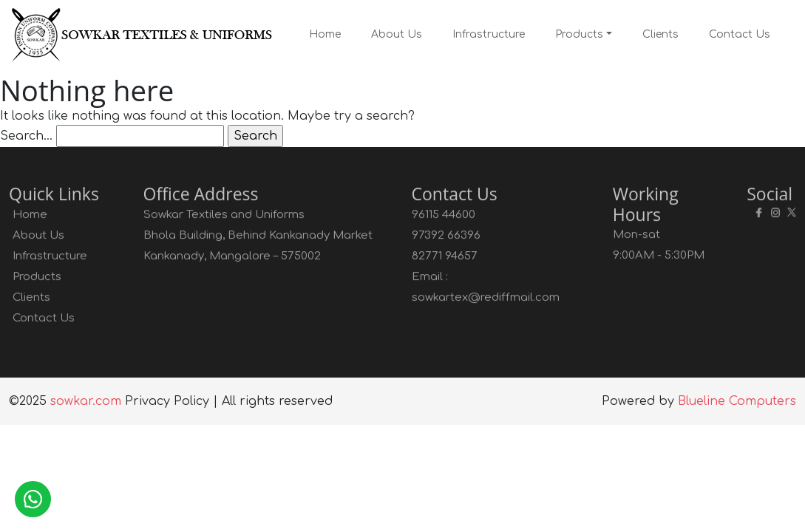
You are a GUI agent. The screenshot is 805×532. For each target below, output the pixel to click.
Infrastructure (489, 34)
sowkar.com (86, 401)
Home (325, 34)
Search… (26, 136)
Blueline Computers (737, 401)
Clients (660, 34)
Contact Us (740, 34)
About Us (397, 34)
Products (579, 34)
